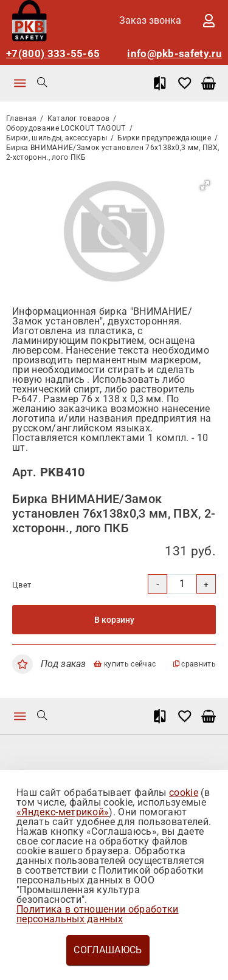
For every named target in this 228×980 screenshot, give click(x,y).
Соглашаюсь (108, 950)
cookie (184, 793)
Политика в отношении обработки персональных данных (98, 914)
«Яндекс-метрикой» (63, 812)
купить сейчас (125, 664)
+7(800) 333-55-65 (53, 54)
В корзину (114, 620)
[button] (205, 185)
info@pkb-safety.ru (174, 54)
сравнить (195, 664)
